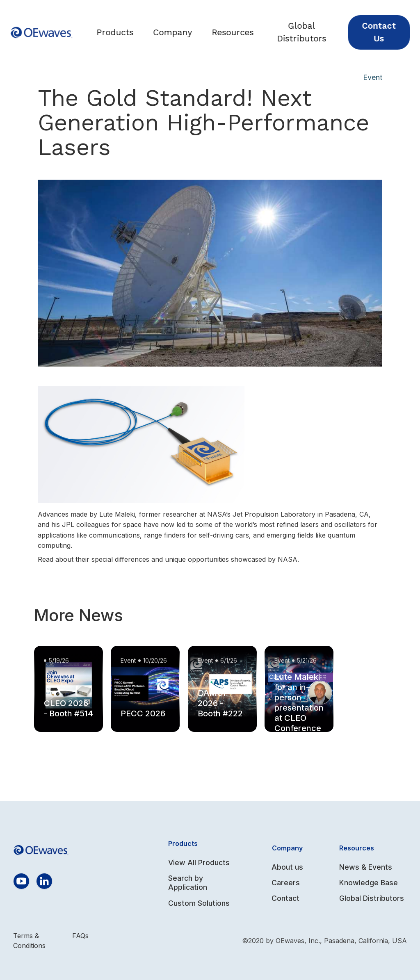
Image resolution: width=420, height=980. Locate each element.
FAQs (80, 936)
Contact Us (384, 32)
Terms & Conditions (29, 941)
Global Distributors (307, 32)
